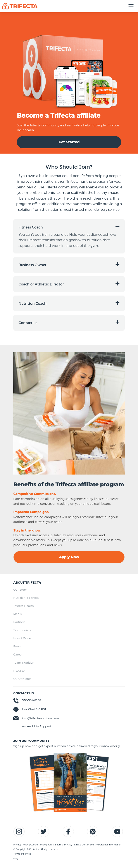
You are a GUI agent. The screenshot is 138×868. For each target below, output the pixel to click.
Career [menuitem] (18, 654)
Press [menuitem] (17, 646)
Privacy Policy (21, 845)
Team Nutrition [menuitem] (24, 663)
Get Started (69, 142)
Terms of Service (22, 854)
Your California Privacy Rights (64, 845)
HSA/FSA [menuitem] (19, 671)
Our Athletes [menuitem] (22, 679)
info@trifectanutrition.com (41, 718)
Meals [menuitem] (17, 614)
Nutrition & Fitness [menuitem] (26, 598)
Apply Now (69, 557)
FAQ (16, 858)
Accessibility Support (37, 726)
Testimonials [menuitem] (22, 630)
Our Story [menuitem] (20, 590)
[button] (69, 227)
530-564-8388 (32, 700)
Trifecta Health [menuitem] (24, 606)
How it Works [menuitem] (22, 638)
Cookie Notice (38, 845)
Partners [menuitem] (19, 622)
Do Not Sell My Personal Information (102, 845)
